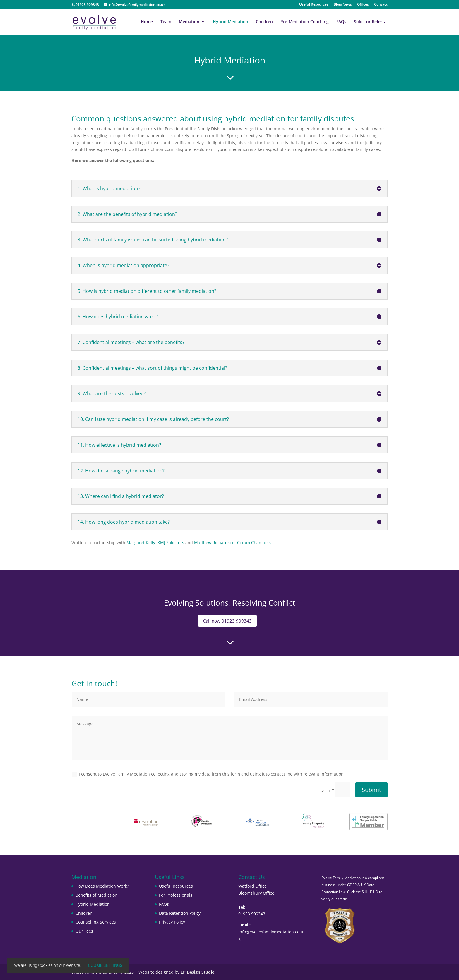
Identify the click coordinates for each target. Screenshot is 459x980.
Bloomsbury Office (256, 893)
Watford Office (252, 886)
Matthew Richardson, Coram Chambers (233, 543)
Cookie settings (105, 965)
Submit (371, 790)
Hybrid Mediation (231, 22)
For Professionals (176, 895)
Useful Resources (314, 5)
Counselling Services (96, 922)
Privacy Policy (172, 922)
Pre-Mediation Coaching (305, 22)
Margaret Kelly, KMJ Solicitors (155, 543)
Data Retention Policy (180, 913)
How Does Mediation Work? (102, 886)
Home (147, 22)
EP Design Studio (198, 972)
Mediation (189, 22)
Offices (363, 5)
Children (264, 22)
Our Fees (84, 931)
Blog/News (343, 5)
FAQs (341, 22)
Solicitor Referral (371, 22)
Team (166, 22)
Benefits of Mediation (96, 895)
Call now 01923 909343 (227, 621)
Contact (381, 5)
